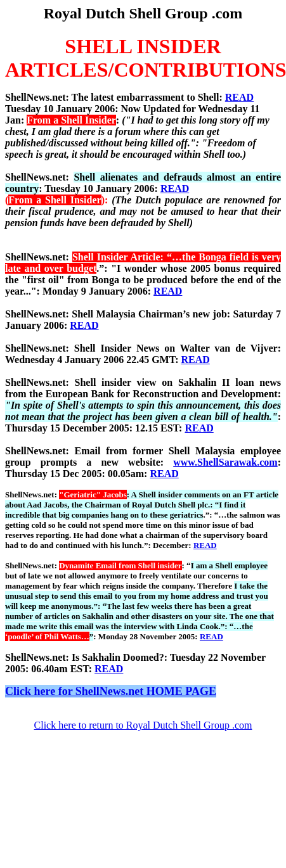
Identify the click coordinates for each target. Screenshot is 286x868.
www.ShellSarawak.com (225, 462)
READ (239, 97)
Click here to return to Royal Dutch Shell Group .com (143, 725)
